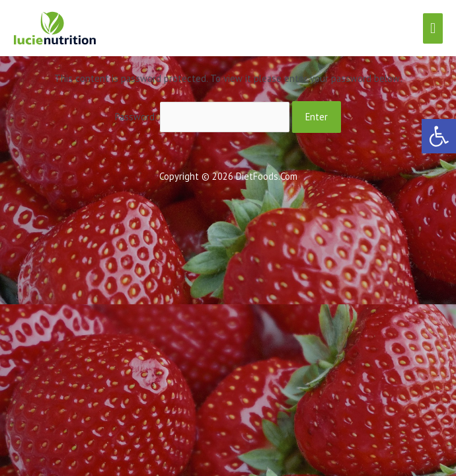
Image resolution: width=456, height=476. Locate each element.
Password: (203, 117)
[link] (439, 136)
